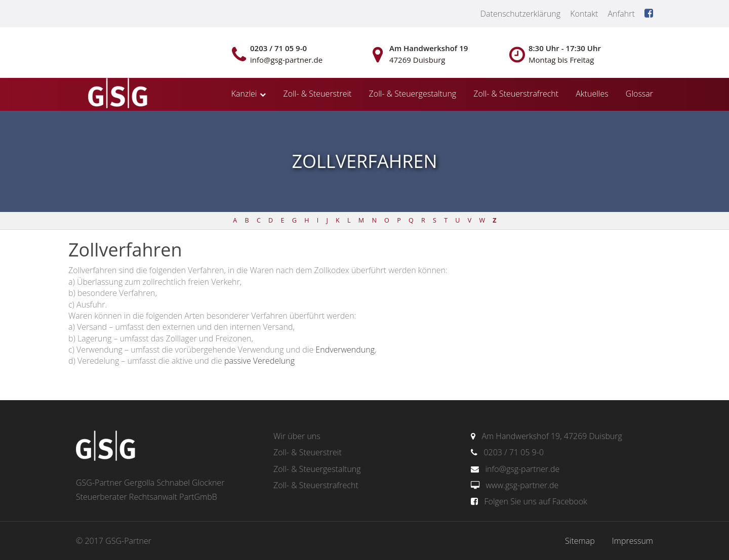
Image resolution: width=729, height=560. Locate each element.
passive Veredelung (259, 361)
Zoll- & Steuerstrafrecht (516, 94)
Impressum (633, 541)
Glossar (639, 94)
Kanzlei (244, 94)
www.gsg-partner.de (522, 485)
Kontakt (584, 14)
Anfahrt (621, 14)
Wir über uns (297, 436)
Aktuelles (592, 94)
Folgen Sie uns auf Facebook (535, 501)
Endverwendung (345, 350)
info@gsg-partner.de (522, 469)
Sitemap (580, 541)
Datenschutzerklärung (520, 14)
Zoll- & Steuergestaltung (413, 94)
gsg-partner (116, 94)
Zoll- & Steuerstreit (318, 94)
